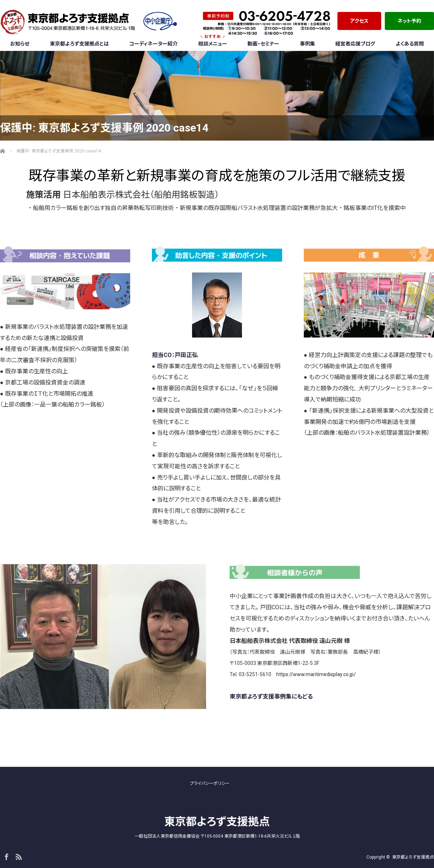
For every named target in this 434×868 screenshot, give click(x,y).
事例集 (307, 44)
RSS (18, 856)
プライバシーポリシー (210, 783)
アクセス (359, 21)
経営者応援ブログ (355, 44)
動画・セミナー (263, 44)
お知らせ (20, 44)
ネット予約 (409, 21)
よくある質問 (410, 44)
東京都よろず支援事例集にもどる (271, 697)
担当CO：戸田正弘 (175, 355)
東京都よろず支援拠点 (217, 822)
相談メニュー (213, 42)
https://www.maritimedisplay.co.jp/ (316, 674)
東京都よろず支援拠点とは (79, 44)
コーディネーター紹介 (153, 44)
